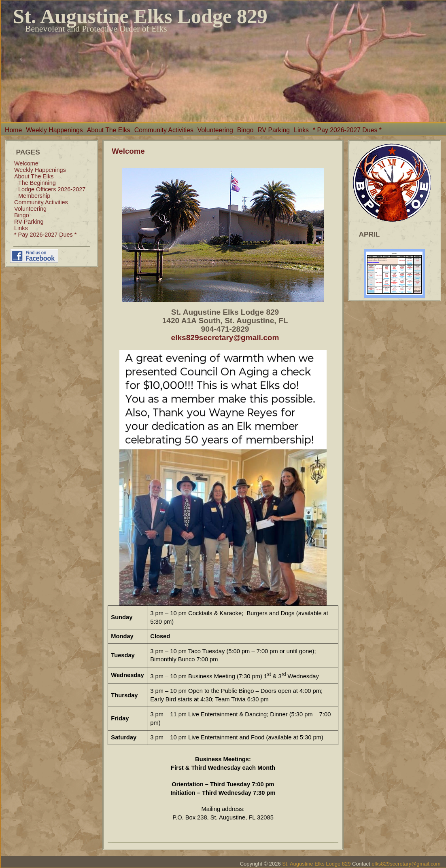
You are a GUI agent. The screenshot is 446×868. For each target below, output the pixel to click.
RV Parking (274, 130)
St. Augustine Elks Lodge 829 (140, 16)
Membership (34, 196)
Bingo (245, 130)
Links (301, 130)
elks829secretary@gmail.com (225, 338)
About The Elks (109, 130)
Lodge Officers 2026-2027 (52, 189)
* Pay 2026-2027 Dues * (347, 130)
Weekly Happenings (54, 130)
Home (13, 130)
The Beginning (37, 183)
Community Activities (164, 130)
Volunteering (215, 130)
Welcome (26, 163)
